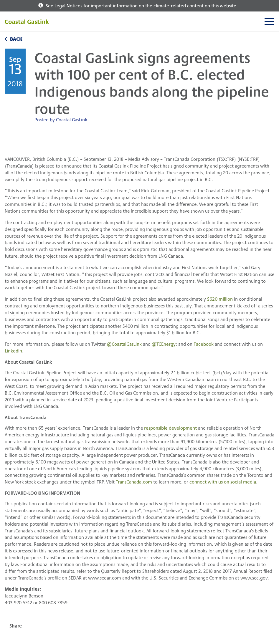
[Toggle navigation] (269, 21)
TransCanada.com (134, 482)
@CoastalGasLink (124, 344)
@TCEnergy (164, 344)
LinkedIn (13, 351)
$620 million (220, 299)
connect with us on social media (223, 482)
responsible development (170, 428)
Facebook (204, 344)
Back (16, 39)
